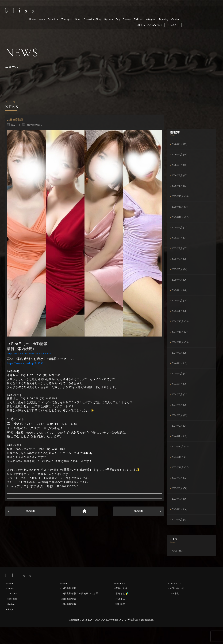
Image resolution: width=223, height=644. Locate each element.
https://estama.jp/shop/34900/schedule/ (29, 354)
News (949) (177, 551)
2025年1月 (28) (179, 311)
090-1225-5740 (186, 18)
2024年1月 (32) (179, 436)
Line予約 (174, 593)
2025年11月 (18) (180, 207)
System (145, 12)
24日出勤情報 (69, 588)
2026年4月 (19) (179, 155)
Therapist (103, 12)
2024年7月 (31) (179, 374)
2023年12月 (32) (180, 447)
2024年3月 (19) (179, 415)
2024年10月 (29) (180, 342)
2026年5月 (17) (179, 144)
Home (69, 12)
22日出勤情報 (69, 598)
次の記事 (139, 511)
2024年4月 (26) (179, 405)
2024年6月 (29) (179, 384)
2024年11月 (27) (180, 332)
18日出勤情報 (69, 604)
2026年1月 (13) (179, 186)
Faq (154, 12)
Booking (200, 12)
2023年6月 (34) (179, 509)
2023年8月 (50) (179, 488)
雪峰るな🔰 (122, 593)
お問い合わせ (177, 588)
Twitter (174, 12)
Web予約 (209, 18)
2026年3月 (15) (179, 165)
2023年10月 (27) (180, 467)
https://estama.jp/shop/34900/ (25, 363)
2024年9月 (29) (179, 353)
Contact (212, 12)
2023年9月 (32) (179, 478)
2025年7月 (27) (179, 248)
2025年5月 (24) (179, 269)
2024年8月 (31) (179, 363)
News (78, 12)
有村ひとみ (122, 588)
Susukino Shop (129, 12)
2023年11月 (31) (180, 457)
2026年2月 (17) (179, 175)
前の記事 (30, 511)
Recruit (163, 12)
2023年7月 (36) (179, 499)
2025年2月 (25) (179, 301)
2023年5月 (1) (179, 520)
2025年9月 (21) (179, 228)
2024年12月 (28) (180, 321)
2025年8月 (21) (179, 238)
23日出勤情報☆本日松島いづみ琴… (81, 593)
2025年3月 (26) (179, 290)
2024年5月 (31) (179, 394)
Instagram (187, 12)
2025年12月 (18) (180, 196)
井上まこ (120, 598)
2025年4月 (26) (179, 280)
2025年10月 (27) (180, 217)
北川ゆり (120, 604)
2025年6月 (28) (179, 259)
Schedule (89, 12)
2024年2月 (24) (179, 426)
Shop (114, 12)
